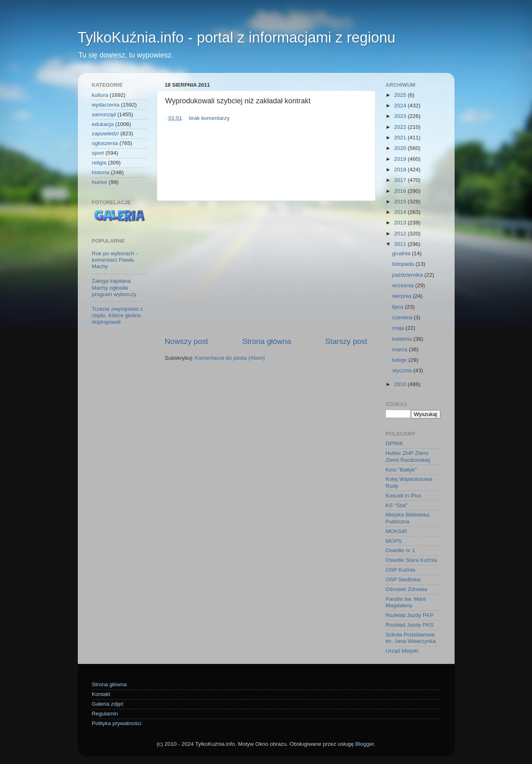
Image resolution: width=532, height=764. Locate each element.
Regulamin (105, 714)
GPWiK (395, 443)
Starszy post (346, 341)
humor (100, 182)
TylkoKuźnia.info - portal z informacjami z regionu (237, 37)
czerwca (403, 317)
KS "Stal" (397, 505)
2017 (401, 180)
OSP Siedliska (403, 579)
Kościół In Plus (404, 496)
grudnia (402, 253)
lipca (399, 307)
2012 (401, 234)
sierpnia (403, 296)
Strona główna (267, 341)
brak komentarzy (209, 118)
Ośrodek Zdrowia (407, 589)
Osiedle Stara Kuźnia (411, 560)
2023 (401, 116)
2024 (401, 106)
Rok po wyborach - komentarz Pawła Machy (115, 260)
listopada (404, 264)
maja (399, 328)
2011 (401, 244)
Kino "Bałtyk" (401, 470)
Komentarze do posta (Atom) (230, 358)
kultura (100, 95)
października (408, 275)
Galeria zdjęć (108, 704)
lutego (401, 360)
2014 (401, 212)
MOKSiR (396, 531)
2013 (401, 223)
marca (401, 349)
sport (98, 153)
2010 (401, 384)
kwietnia (403, 339)
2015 (401, 202)
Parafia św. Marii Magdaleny (406, 602)
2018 (401, 170)
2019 (401, 159)
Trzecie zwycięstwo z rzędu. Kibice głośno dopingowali (118, 315)
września (404, 285)
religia (99, 163)
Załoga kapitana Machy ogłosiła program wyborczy (114, 287)
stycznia (403, 370)
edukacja (103, 124)
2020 (401, 148)
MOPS (394, 541)
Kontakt (101, 694)
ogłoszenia (105, 143)
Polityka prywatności (117, 723)
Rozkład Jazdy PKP (410, 615)
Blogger (365, 744)
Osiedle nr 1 (401, 550)
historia (101, 172)
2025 (401, 95)
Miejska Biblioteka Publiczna (408, 518)
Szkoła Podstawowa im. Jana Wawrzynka (411, 638)
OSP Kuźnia (401, 570)
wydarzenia (106, 105)
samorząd (104, 114)
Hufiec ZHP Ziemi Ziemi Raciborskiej (408, 456)
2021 (401, 138)
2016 (401, 191)
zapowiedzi (106, 133)
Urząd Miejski (402, 651)
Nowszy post (187, 341)
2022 (401, 127)
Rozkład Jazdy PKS (410, 625)
